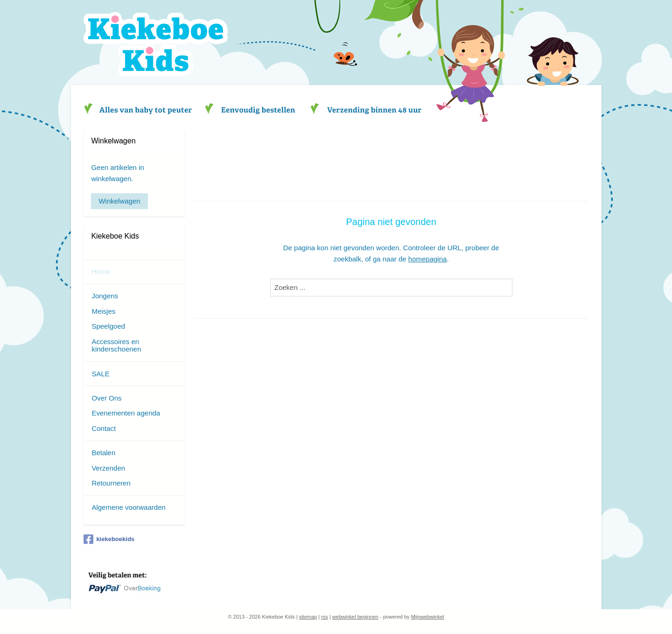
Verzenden (108, 468)
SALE (100, 374)
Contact (104, 428)
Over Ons (106, 398)
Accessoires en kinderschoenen (116, 345)
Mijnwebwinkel (428, 617)
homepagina (428, 259)
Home (101, 271)
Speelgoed (108, 326)
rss (325, 617)
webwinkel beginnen (355, 617)
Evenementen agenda (126, 413)
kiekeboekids (109, 539)
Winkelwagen (119, 201)
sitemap (308, 617)
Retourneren (111, 483)
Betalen (103, 453)
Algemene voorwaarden (128, 507)
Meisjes (103, 311)
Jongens (105, 296)
